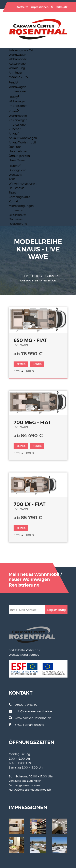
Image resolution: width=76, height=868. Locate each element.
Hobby (14, 97)
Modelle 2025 (18, 77)
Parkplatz (59, 7)
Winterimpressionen (23, 183)
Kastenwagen (18, 64)
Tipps (12, 192)
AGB (12, 179)
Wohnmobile (18, 59)
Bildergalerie (18, 170)
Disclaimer (16, 219)
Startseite (22, 7)
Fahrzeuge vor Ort (21, 50)
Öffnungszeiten (19, 156)
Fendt (13, 82)
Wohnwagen (17, 55)
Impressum (17, 210)
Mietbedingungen (21, 206)
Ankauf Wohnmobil (22, 142)
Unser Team (17, 160)
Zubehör (15, 129)
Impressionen (40, 7)
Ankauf (14, 133)
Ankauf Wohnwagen (23, 138)
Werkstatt (15, 175)
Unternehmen (18, 151)
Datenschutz (17, 215)
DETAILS (21, 364)
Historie (15, 166)
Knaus (14, 111)
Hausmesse (17, 188)
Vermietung (17, 68)
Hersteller (30, 276)
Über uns (15, 147)
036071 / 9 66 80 (23, 704)
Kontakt (14, 201)
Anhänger (16, 72)
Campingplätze (19, 197)
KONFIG (37, 364)
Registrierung (18, 224)
